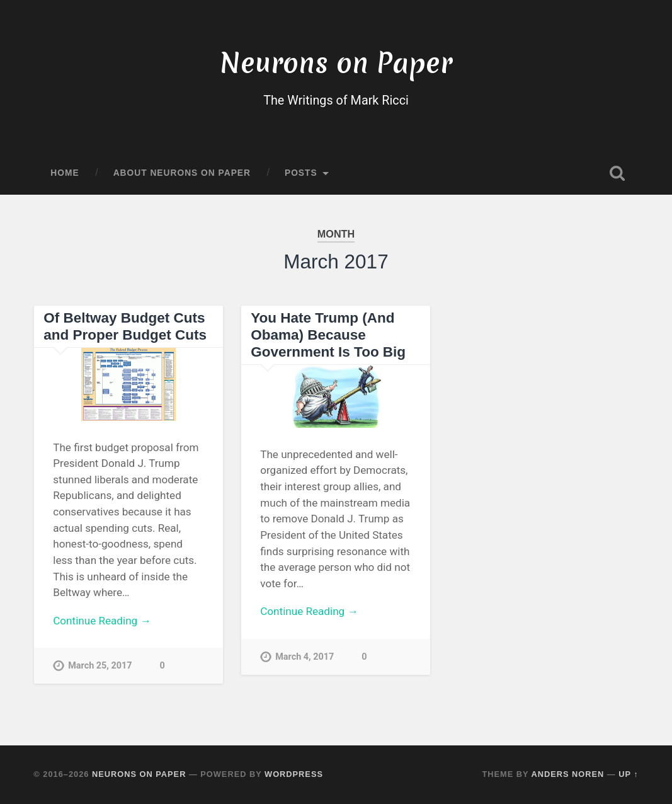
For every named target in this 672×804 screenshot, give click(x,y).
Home (65, 173)
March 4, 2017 (305, 657)
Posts (301, 173)
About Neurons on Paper (182, 173)
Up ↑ (629, 774)
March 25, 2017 (100, 666)
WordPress (294, 774)
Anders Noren (567, 774)
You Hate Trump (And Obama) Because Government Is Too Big (328, 335)
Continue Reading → (102, 621)
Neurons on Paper (336, 63)
